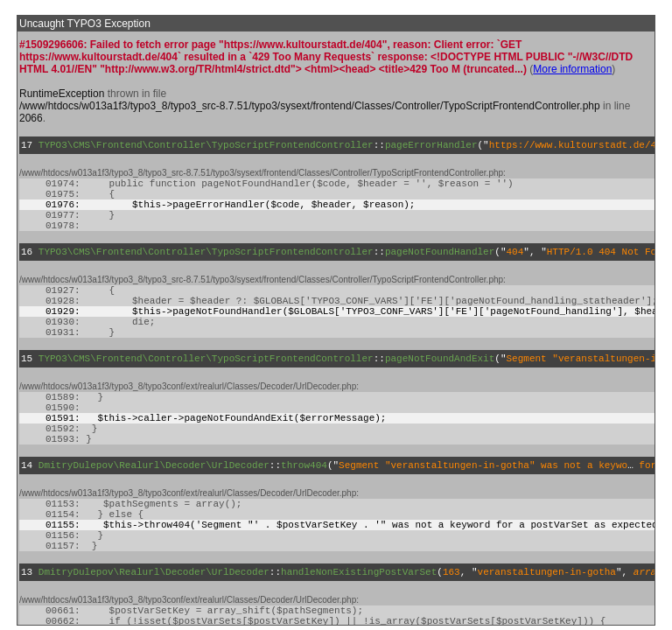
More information (572, 69)
